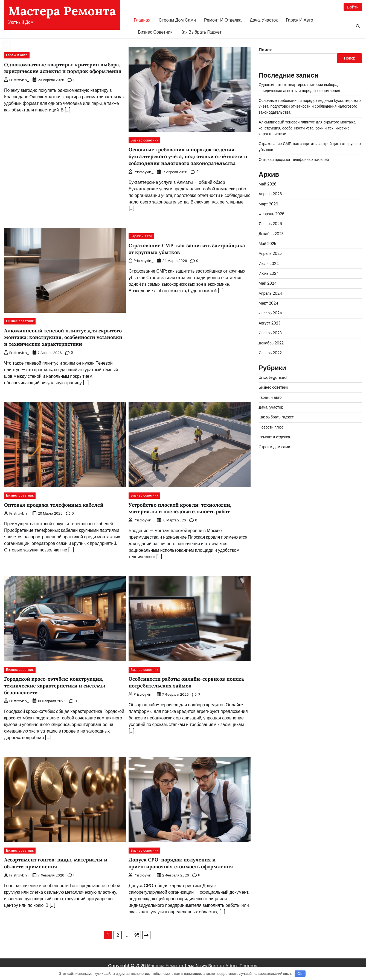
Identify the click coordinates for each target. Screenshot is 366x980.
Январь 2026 (271, 224)
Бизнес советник (155, 32)
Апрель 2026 (271, 194)
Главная (142, 20)
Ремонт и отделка (223, 20)
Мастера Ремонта (62, 11)
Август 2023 (270, 323)
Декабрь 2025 (272, 234)
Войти (352, 7)
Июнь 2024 (269, 274)
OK (300, 974)
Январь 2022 (271, 353)
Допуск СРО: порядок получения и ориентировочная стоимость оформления (184, 870)
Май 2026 (268, 184)
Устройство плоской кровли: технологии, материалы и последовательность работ (183, 515)
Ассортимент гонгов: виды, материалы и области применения (58, 870)
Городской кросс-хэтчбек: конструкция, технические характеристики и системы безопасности (57, 693)
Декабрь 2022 (271, 343)
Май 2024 (268, 284)
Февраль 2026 (272, 214)
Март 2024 (269, 303)
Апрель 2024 (271, 294)
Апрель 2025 (271, 254)
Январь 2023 (271, 333)
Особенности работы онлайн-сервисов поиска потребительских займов (180, 689)
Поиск (265, 50)
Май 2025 (268, 244)
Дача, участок (264, 20)
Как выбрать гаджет (201, 32)
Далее (146, 942)
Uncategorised (273, 378)
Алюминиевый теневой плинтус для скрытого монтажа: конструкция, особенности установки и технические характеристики (55, 341)
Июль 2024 (269, 264)
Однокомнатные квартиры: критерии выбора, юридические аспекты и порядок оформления (64, 71)
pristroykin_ (17, 87)
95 (137, 942)
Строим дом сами (177, 20)
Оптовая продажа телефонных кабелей (56, 512)
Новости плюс (271, 427)
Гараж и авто (300, 20)
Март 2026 (269, 204)
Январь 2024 (271, 313)
